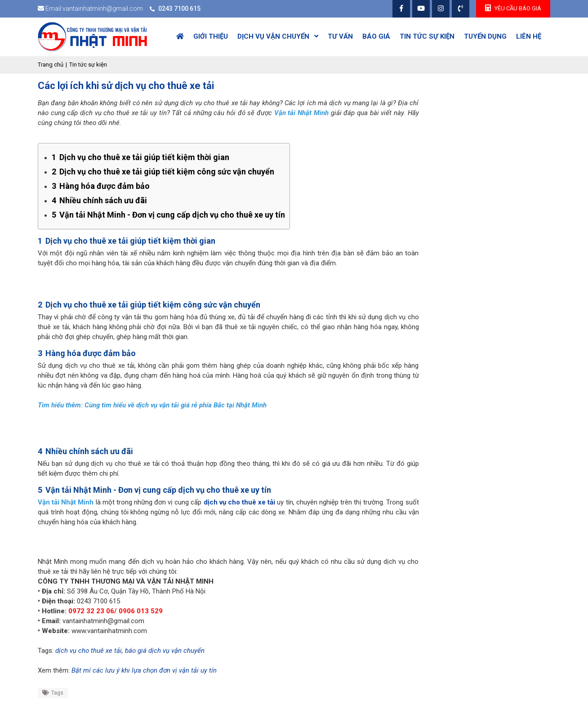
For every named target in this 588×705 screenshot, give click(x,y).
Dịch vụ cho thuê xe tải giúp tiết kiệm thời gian (140, 157)
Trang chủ (51, 65)
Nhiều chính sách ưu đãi (99, 200)
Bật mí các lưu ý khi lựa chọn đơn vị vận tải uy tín (144, 670)
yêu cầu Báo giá (513, 8)
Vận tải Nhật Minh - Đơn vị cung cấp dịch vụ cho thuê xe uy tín (168, 215)
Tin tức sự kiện (88, 65)
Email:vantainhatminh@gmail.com (94, 9)
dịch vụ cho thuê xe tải (240, 502)
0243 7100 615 (179, 9)
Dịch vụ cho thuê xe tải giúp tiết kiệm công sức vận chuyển (163, 172)
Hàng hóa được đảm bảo (101, 186)
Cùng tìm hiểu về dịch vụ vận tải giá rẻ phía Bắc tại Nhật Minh (176, 405)
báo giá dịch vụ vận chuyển (165, 651)
